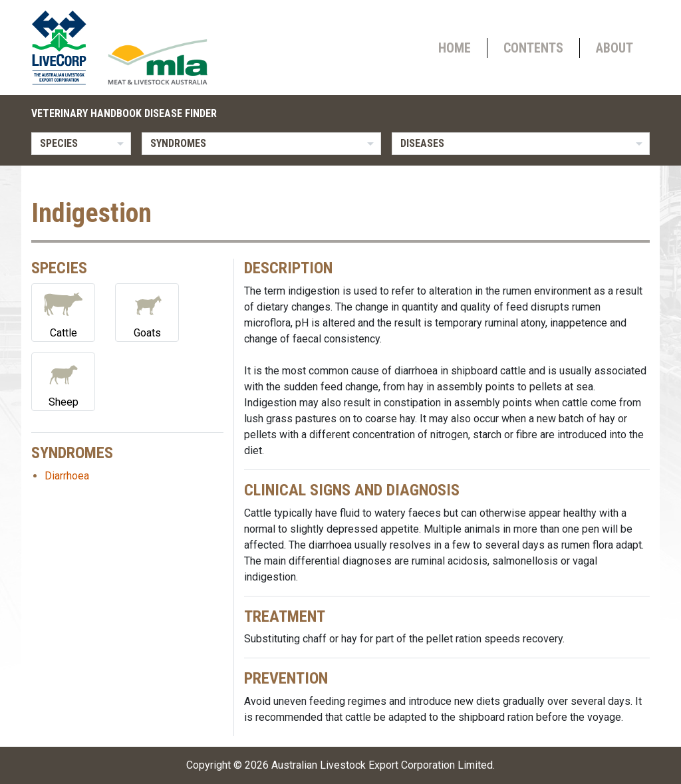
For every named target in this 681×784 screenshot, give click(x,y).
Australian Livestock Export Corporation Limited (382, 765)
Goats (147, 312)
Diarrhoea (67, 476)
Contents (533, 48)
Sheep (63, 381)
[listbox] (81, 144)
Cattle (63, 312)
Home (455, 48)
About (614, 48)
